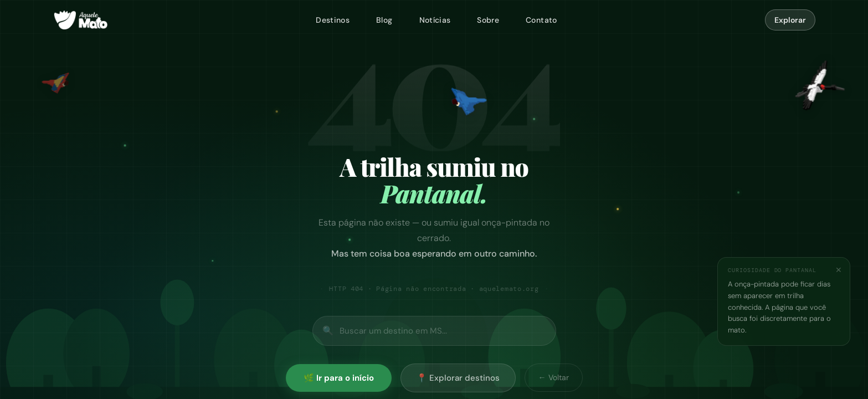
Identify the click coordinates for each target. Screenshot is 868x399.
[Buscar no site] (434, 331)
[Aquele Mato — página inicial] (81, 20)
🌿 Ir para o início (339, 378)
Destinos (333, 20)
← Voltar (554, 377)
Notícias (435, 20)
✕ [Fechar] (839, 270)
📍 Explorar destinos (458, 378)
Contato (541, 20)
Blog (384, 20)
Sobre (488, 20)
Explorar (790, 20)
